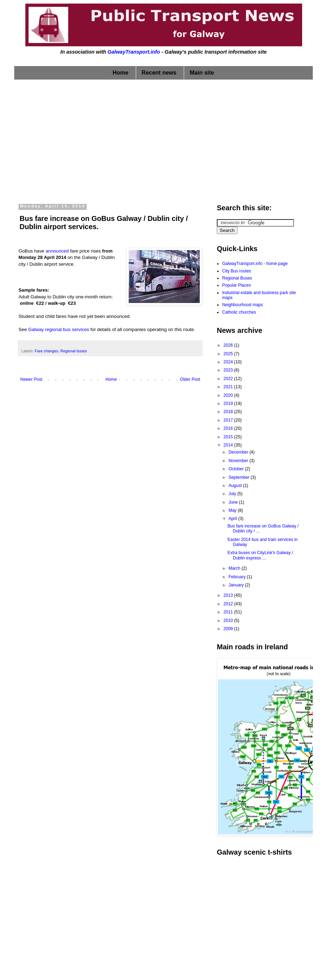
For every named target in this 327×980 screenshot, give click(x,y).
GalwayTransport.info (134, 52)
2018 (229, 412)
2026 (229, 345)
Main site (202, 73)
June (234, 502)
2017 (229, 420)
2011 (229, 612)
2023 (229, 370)
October (237, 469)
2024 (229, 362)
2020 (229, 395)
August (236, 486)
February (238, 577)
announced (57, 251)
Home (120, 73)
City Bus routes (237, 271)
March (235, 568)
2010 (229, 621)
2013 (229, 595)
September (240, 477)
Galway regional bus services (59, 329)
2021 (229, 387)
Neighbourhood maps (243, 305)
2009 (229, 629)
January (237, 585)
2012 (229, 604)
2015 (229, 437)
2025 (229, 354)
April (233, 519)
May (233, 510)
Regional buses (74, 351)
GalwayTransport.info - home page (255, 264)
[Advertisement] (164, 140)
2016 (229, 428)
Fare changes (47, 351)
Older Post (190, 379)
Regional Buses (237, 278)
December (239, 452)
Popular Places (237, 285)
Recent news (159, 73)
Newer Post (31, 379)
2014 (229, 445)
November (239, 461)
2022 (229, 379)
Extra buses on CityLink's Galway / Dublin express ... (260, 555)
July (233, 494)
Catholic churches (239, 312)
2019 (229, 404)
